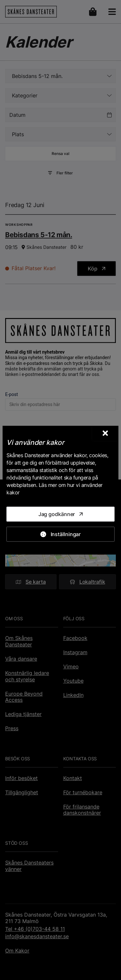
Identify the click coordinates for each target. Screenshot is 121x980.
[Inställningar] (60, 534)
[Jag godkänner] (60, 514)
